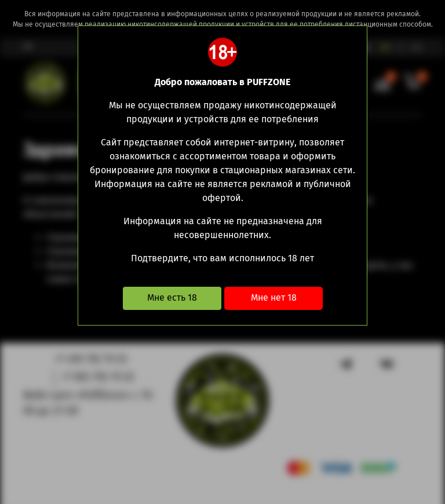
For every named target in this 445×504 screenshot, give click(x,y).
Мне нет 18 (274, 297)
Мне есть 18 (172, 297)
